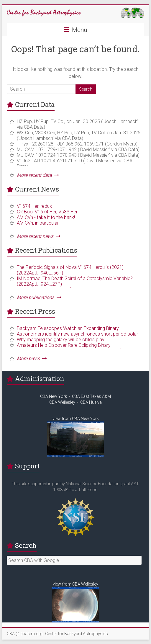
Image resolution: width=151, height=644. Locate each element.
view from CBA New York (76, 419)
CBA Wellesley (62, 402)
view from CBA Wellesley (75, 584)
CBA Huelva (91, 402)
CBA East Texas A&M (91, 396)
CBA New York (54, 396)
